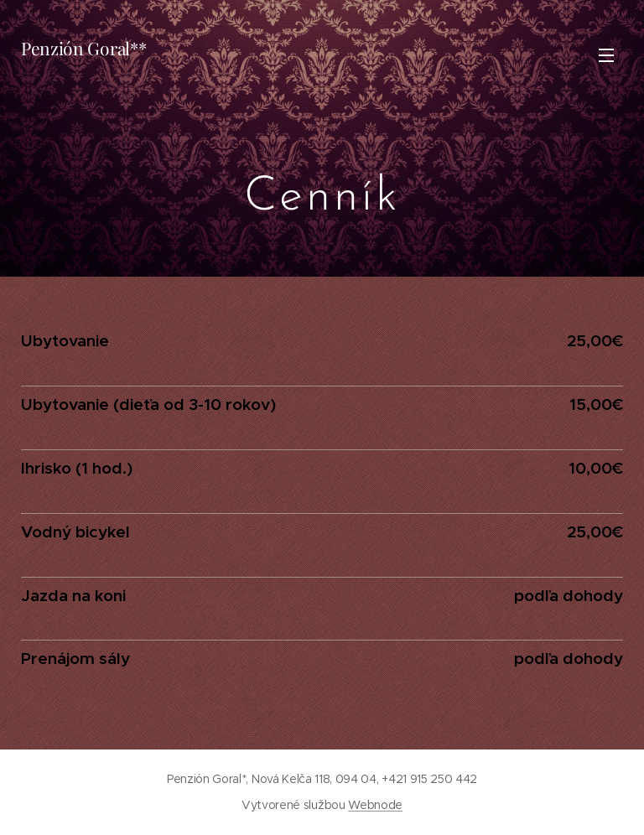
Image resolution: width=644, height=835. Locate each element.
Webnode (375, 805)
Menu (606, 55)
